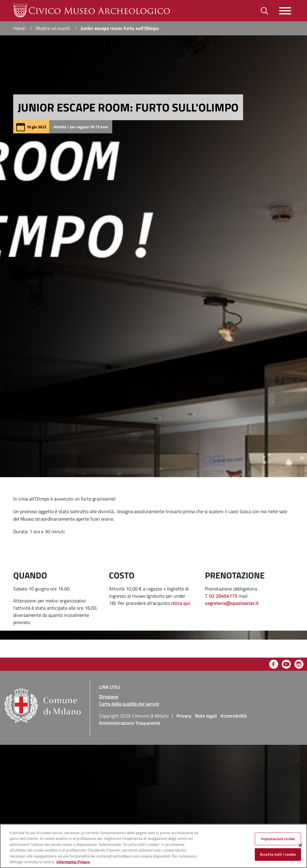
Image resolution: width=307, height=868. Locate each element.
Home (19, 28)
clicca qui (181, 603)
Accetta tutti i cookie (278, 854)
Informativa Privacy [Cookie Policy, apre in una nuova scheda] (73, 862)
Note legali (206, 716)
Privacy (184, 716)
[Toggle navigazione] (285, 11)
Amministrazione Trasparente (130, 723)
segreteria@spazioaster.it (232, 603)
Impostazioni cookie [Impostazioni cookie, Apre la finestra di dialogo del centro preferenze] (278, 839)
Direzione (109, 697)
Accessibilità (234, 716)
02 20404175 (224, 596)
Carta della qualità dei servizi (129, 704)
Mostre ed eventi (53, 28)
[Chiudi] (300, 846)
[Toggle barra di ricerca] (265, 11)
